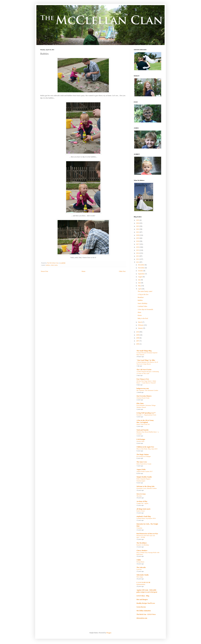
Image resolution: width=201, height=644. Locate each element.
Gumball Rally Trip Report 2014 (146, 518)
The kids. (139, 496)
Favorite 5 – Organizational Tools (146, 415)
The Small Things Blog (144, 351)
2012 (138, 259)
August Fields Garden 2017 (145, 471)
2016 (138, 247)
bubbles (48, 265)
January (141, 328)
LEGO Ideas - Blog (143, 596)
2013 (138, 256)
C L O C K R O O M (143, 582)
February (141, 325)
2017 (138, 244)
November (142, 268)
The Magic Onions (143, 454)
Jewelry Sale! (140, 441)
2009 (138, 335)
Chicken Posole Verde (143, 398)
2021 (138, 232)
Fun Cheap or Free (143, 379)
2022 (138, 229)
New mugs (140, 577)
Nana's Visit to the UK (143, 424)
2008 (138, 338)
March (140, 322)
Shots (139, 312)
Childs (139, 560)
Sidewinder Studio (143, 575)
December (141, 265)
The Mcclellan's (142, 543)
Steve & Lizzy (141, 494)
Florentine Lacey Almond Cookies (147, 488)
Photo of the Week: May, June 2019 (147, 449)
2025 (138, 220)
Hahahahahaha (141, 584)
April (140, 289)
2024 (138, 223)
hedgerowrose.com (143, 388)
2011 (138, 262)
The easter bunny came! (145, 291)
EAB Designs (141, 439)
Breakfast (141, 297)
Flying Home (140, 562)
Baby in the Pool (143, 318)
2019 (138, 238)
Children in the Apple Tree (145, 447)
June (140, 283)
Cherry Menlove (142, 551)
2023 (138, 226)
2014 (138, 253)
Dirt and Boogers (142, 600)
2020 (138, 235)
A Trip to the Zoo (143, 294)
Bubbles (140, 300)
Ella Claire (140, 403)
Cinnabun (139, 528)
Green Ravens (141, 607)
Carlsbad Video (142, 306)
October (141, 271)
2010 (138, 332)
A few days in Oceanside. (145, 309)
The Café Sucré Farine (144, 370)
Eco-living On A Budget (144, 456)
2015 (138, 250)
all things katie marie (143, 509)
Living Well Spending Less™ (146, 413)
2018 (138, 241)
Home (84, 271)
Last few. (139, 569)
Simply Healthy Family (144, 477)
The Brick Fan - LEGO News (146, 614)
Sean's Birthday (142, 303)
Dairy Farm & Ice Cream (144, 464)
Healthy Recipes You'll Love (146, 603)
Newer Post (44, 271)
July (140, 280)
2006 (138, 344)
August (140, 277)
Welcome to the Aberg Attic (146, 486)
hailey (56, 265)
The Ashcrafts (141, 567)
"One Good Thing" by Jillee (146, 360)
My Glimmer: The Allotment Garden (147, 390)
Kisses (140, 315)
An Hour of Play (142, 501)
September (142, 274)
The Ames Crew (142, 462)
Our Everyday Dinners (144, 396)
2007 (138, 341)
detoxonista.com (142, 618)
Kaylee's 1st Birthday (143, 545)
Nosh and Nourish (142, 430)
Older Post (122, 271)
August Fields (141, 469)
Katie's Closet (141, 511)
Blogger (109, 633)
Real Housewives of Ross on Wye (147, 534)
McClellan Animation (144, 611)
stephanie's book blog (144, 516)
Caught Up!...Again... (143, 503)
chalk (52, 265)
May (140, 286)
